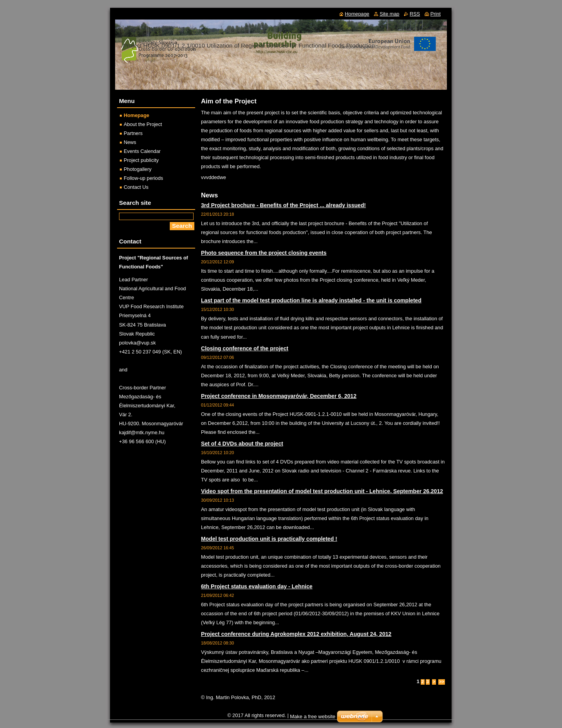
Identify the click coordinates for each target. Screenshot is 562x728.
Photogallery (138, 169)
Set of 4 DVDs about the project (242, 444)
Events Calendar (142, 151)
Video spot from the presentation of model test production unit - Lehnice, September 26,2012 (322, 491)
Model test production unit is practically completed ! (269, 539)
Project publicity (141, 160)
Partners (133, 133)
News (130, 142)
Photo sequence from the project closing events (264, 253)
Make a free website (313, 716)
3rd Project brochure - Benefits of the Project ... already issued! (283, 205)
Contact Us (136, 187)
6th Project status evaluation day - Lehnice (257, 586)
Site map (390, 14)
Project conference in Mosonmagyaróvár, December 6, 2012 (279, 396)
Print (436, 14)
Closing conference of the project (245, 348)
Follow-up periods (143, 178)
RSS (415, 14)
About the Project (143, 124)
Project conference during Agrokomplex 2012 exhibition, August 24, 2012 (296, 634)
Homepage (136, 115)
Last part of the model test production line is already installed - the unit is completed (311, 300)
